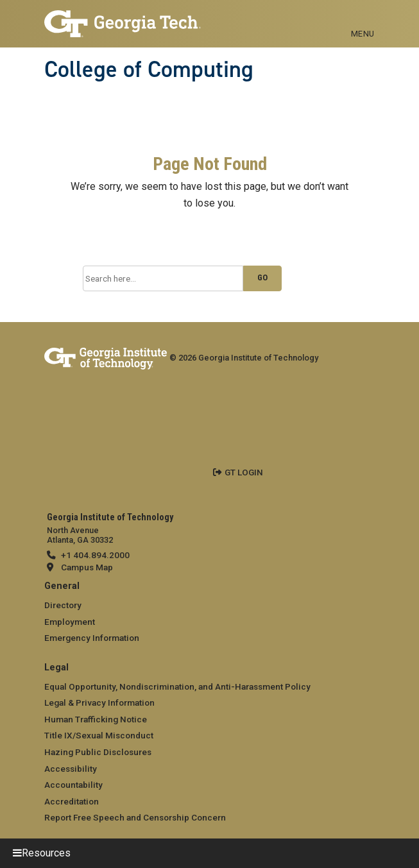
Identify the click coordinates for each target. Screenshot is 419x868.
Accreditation (72, 801)
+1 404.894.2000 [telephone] (95, 555)
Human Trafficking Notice (96, 719)
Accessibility (71, 769)
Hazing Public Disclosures (98, 752)
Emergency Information (92, 638)
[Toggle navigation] (363, 19)
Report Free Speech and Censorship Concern (135, 817)
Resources (46, 853)
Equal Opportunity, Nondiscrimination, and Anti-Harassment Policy (177, 686)
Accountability (73, 785)
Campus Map (87, 567)
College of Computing (149, 69)
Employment (70, 622)
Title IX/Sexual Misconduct (99, 735)
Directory (63, 605)
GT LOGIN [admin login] (244, 472)
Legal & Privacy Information (99, 702)
